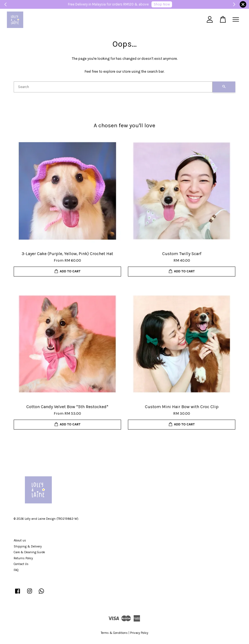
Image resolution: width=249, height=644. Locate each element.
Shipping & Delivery (28, 546)
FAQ (16, 570)
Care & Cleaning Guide (29, 552)
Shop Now (162, 4)
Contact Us (21, 564)
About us (20, 540)
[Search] (113, 87)
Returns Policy (23, 558)
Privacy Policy (139, 633)
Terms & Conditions (114, 633)
